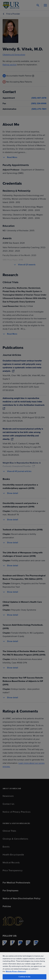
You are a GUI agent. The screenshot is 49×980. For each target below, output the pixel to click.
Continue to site (24, 977)
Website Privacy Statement (16, 971)
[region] (24, 966)
